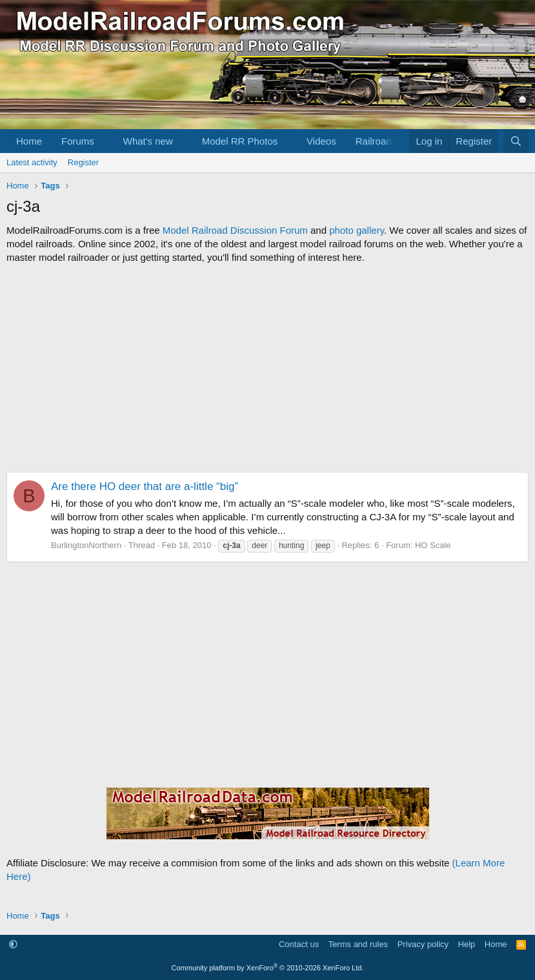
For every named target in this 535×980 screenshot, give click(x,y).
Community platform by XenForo (268, 968)
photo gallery (357, 230)
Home (29, 141)
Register (83, 162)
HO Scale (433, 545)
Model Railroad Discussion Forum (235, 230)
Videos (321, 141)
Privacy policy (423, 944)
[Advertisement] (267, 368)
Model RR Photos (240, 141)
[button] (105, 141)
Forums (78, 141)
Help (467, 944)
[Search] (516, 141)
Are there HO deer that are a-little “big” (145, 486)
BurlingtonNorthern (86, 545)
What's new (148, 141)
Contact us (299, 944)
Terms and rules (358, 944)
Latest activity (32, 162)
